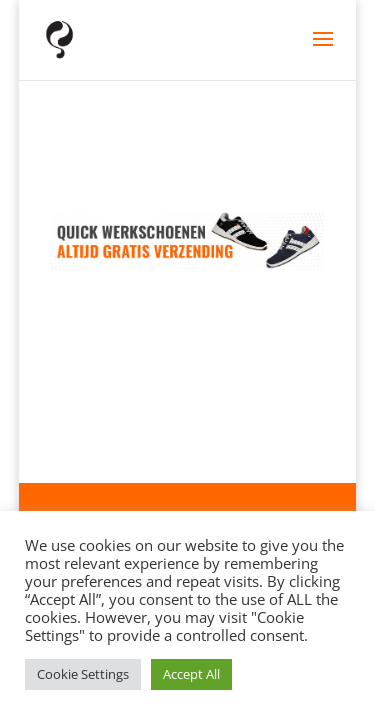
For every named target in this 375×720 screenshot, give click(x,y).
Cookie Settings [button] (83, 674)
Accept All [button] (191, 674)
